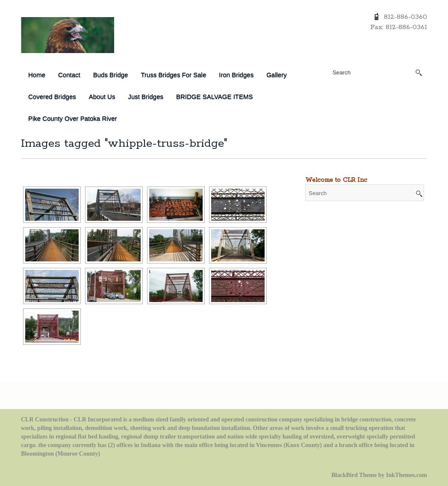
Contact (69, 75)
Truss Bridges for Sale (173, 75)
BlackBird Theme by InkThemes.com (379, 475)
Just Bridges (146, 96)
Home (37, 75)
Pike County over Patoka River (73, 118)
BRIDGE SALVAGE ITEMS (215, 96)
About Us (102, 96)
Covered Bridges (52, 96)
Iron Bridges (236, 75)
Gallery (277, 75)
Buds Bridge (111, 75)
